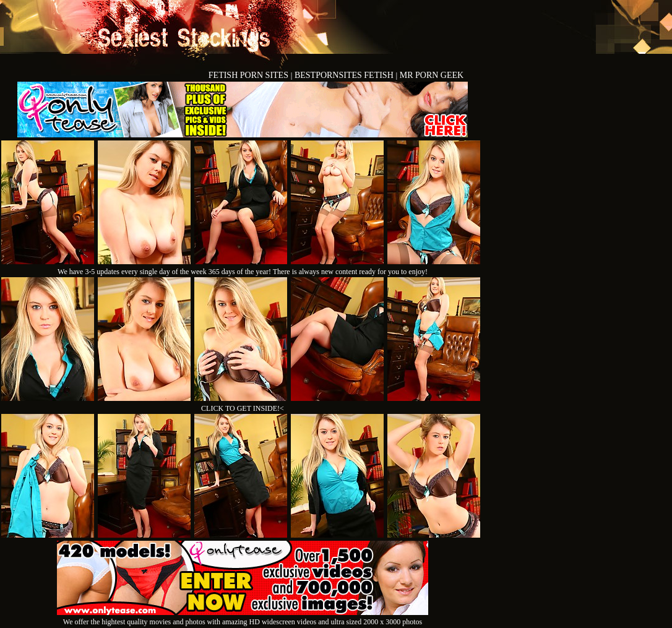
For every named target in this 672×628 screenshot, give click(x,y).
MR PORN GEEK (432, 75)
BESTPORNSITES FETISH (345, 75)
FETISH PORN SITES (250, 75)
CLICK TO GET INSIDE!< (243, 408)
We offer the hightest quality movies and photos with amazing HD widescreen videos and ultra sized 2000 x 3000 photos (243, 617)
